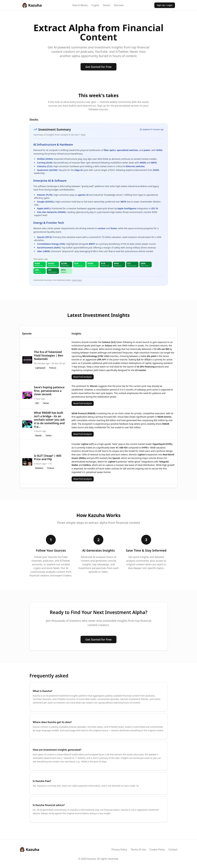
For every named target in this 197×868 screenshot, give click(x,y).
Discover (119, 5)
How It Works (80, 5)
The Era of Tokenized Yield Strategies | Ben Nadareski (49, 355)
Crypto (95, 5)
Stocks (107, 5)
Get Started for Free (99, 67)
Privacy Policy (119, 849)
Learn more (77, 280)
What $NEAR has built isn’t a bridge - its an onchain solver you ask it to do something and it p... (49, 420)
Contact (173, 849)
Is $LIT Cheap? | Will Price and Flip (48, 457)
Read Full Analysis (83, 377)
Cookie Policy (157, 849)
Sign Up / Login (165, 5)
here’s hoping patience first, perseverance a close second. (49, 391)
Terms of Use (138, 849)
